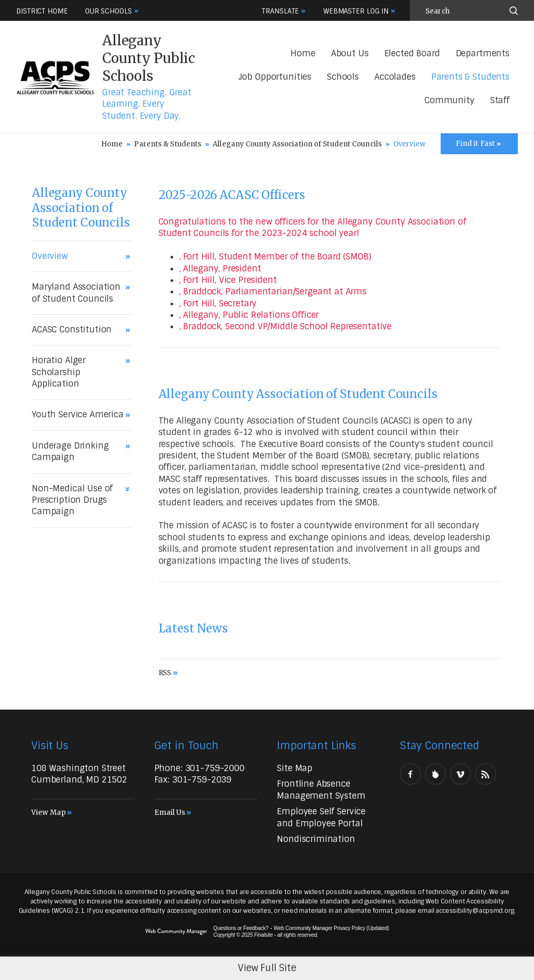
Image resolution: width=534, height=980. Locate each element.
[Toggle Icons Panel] (479, 144)
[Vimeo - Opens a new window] (460, 774)
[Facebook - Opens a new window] (410, 774)
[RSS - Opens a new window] (486, 774)
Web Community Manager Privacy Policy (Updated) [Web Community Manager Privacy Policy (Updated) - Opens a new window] (331, 928)
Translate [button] (280, 11)
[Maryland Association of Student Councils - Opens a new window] (79, 293)
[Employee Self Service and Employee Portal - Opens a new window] (321, 817)
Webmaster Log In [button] (356, 11)
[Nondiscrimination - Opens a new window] (316, 839)
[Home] (303, 54)
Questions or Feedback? (241, 928)
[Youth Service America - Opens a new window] (79, 415)
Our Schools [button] (108, 11)
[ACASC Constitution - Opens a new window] (79, 330)
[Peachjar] (435, 774)
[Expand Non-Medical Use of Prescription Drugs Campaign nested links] (129, 487)
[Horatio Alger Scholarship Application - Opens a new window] (79, 372)
